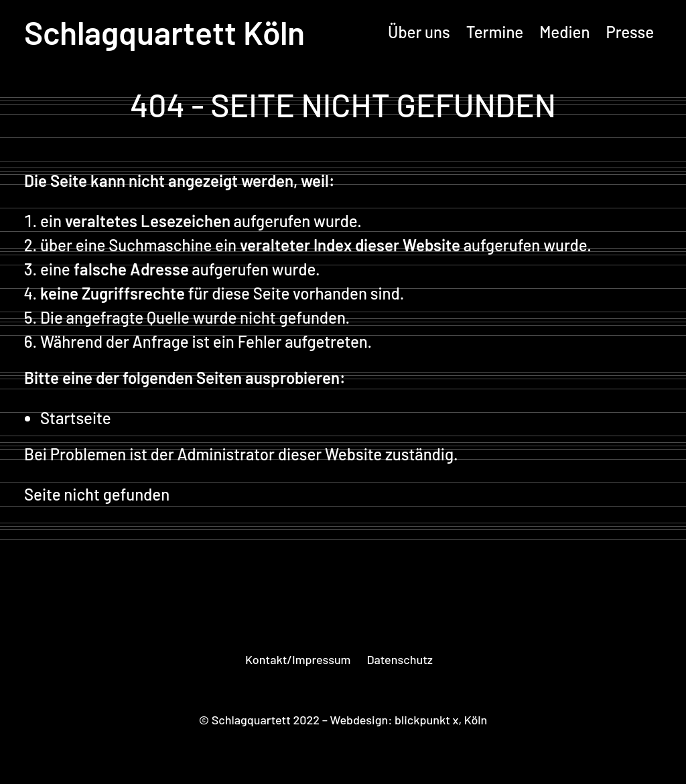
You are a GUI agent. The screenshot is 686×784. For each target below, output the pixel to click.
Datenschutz (399, 659)
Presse (630, 32)
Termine (495, 32)
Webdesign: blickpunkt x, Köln (409, 720)
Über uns (419, 32)
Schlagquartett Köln (164, 32)
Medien (564, 32)
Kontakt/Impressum (298, 659)
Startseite (76, 418)
